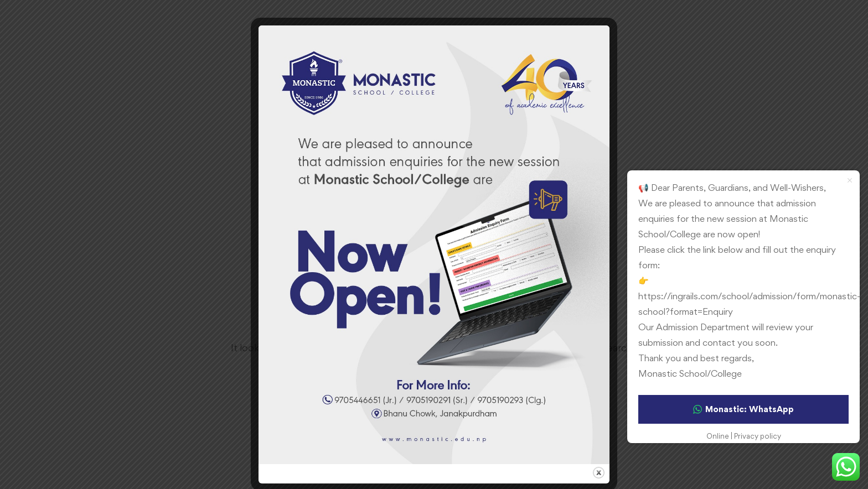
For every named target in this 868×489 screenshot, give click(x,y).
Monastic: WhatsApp (743, 409)
